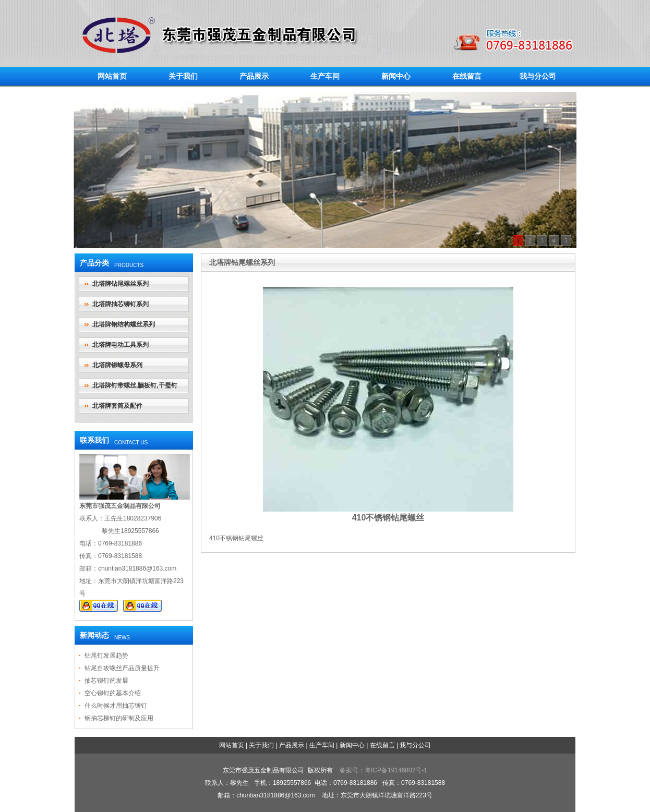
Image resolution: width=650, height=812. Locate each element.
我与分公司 (538, 76)
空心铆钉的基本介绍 (113, 693)
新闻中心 (396, 76)
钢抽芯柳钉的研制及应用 (119, 718)
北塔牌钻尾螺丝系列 (121, 284)
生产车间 (325, 76)
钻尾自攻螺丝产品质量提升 (122, 668)
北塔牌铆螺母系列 (117, 365)
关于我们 (183, 76)
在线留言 (467, 76)
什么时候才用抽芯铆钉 (116, 706)
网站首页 (112, 76)
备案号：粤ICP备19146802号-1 (383, 770)
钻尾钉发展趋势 (106, 656)
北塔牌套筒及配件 (117, 406)
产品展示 (254, 76)
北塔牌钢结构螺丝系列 (124, 324)
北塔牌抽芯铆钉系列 (121, 304)
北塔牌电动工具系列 (121, 345)
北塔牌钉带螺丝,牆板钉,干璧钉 (135, 385)
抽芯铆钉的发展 (106, 681)
